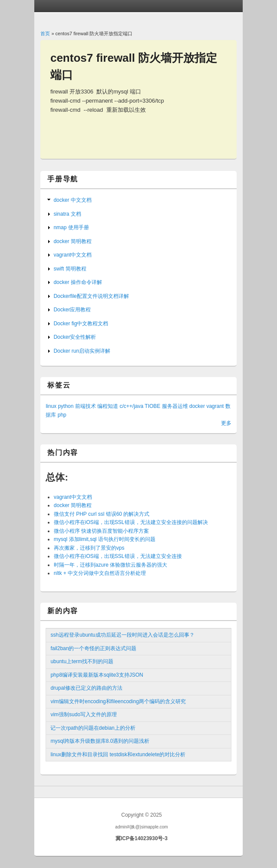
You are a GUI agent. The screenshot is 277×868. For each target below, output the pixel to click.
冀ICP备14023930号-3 (142, 838)
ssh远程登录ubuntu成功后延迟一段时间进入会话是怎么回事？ (122, 635)
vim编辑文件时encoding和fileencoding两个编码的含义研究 (118, 701)
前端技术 (86, 406)
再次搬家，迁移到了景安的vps (89, 548)
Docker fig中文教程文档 (81, 324)
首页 (45, 33)
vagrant (215, 406)
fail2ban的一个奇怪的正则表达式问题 (93, 648)
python (66, 406)
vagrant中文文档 (73, 255)
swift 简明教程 (70, 269)
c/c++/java (131, 406)
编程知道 (108, 406)
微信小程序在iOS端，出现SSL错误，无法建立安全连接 (118, 556)
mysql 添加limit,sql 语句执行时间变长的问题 (105, 539)
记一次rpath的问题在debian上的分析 (93, 728)
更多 (226, 423)
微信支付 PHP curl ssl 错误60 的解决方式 (102, 514)
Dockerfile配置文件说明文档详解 (91, 296)
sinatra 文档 (67, 214)
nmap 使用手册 (71, 227)
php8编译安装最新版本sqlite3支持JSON (97, 675)
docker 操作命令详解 (77, 282)
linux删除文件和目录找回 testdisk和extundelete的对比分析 (118, 754)
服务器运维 (175, 406)
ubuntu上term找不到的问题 (82, 661)
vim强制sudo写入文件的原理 (84, 714)
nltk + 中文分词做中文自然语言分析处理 (100, 573)
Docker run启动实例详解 (82, 351)
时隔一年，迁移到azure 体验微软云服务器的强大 (110, 565)
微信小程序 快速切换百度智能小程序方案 (101, 531)
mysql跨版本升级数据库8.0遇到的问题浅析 (100, 741)
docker (197, 406)
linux (51, 406)
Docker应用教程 (72, 310)
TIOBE (152, 406)
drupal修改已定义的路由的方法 (86, 688)
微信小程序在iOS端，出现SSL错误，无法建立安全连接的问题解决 (131, 522)
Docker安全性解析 (75, 337)
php (62, 415)
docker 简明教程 (72, 241)
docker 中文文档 (72, 200)
